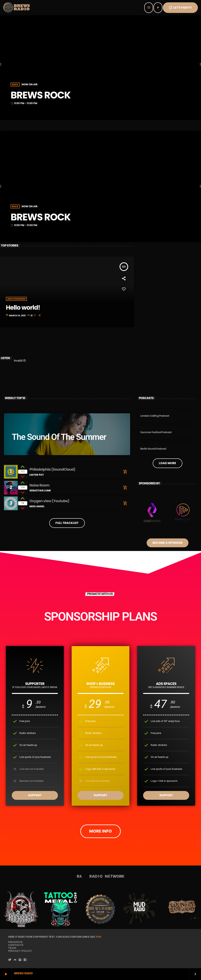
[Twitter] (10, 960)
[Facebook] (25, 960)
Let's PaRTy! (180, 8)
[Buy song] (124, 472)
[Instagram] (20, 960)
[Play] (158, 8)
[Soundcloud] (15, 960)
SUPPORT (35, 795)
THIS (98, 937)
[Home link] (17, 8)
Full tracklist (67, 523)
